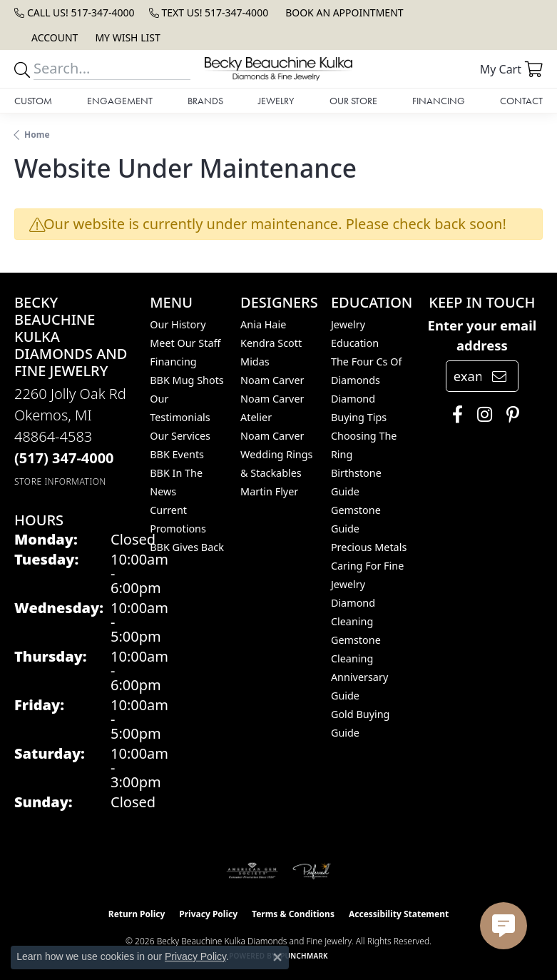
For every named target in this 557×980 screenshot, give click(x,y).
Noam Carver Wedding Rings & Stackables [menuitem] (276, 454)
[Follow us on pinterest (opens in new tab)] (509, 415)
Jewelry (276, 101)
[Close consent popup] (277, 957)
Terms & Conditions (293, 914)
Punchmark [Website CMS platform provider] (304, 956)
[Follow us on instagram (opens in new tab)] (481, 415)
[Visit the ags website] (252, 871)
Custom (33, 101)
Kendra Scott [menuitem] (271, 343)
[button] (53, 37)
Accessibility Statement (399, 914)
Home (37, 135)
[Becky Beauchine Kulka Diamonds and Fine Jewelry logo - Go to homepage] (278, 69)
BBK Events (177, 454)
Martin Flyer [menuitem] (269, 491)
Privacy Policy (208, 914)
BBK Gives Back (187, 547)
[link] (75, 12)
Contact (521, 101)
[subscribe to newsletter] (499, 376)
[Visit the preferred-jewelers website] (312, 871)
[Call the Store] (64, 458)
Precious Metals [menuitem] (369, 547)
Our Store (353, 101)
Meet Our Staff (185, 343)
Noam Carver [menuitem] (272, 380)
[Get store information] (60, 481)
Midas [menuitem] (255, 362)
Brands (205, 101)
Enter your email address (482, 335)
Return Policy (137, 914)
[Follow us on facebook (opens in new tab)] (454, 415)
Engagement (120, 101)
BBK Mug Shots (186, 380)
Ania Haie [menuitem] (263, 324)
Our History (178, 324)
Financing (439, 101)
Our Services (180, 436)
